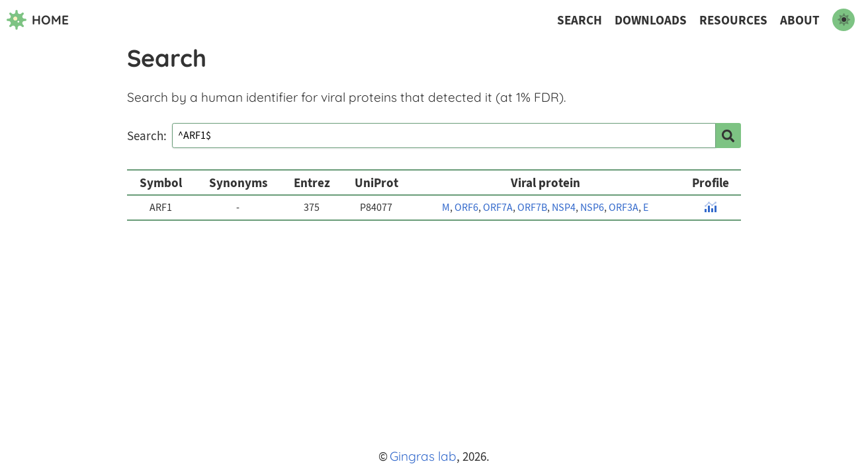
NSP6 (592, 208)
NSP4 (564, 208)
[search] (728, 136)
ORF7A (498, 208)
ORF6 (466, 208)
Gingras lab (423, 456)
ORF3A (624, 208)
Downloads (651, 20)
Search (580, 20)
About (800, 20)
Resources (733, 20)
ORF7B (532, 208)
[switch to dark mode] (844, 20)
